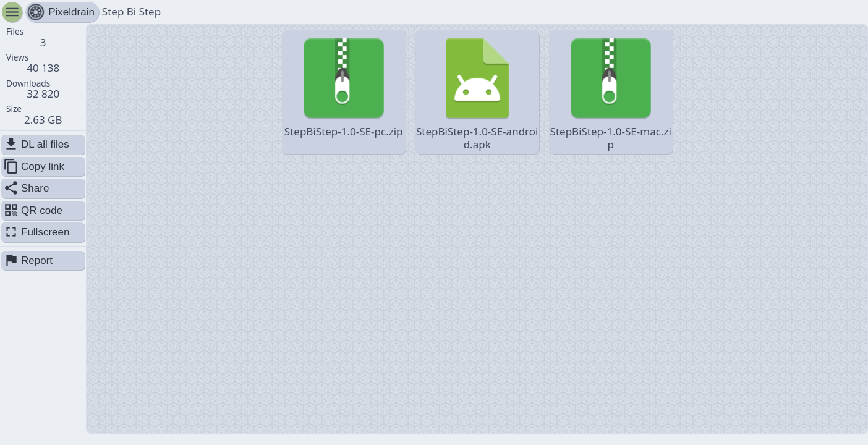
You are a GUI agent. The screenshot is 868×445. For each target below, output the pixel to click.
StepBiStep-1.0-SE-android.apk (477, 91)
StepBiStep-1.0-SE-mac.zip (611, 91)
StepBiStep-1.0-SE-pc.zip (344, 85)
